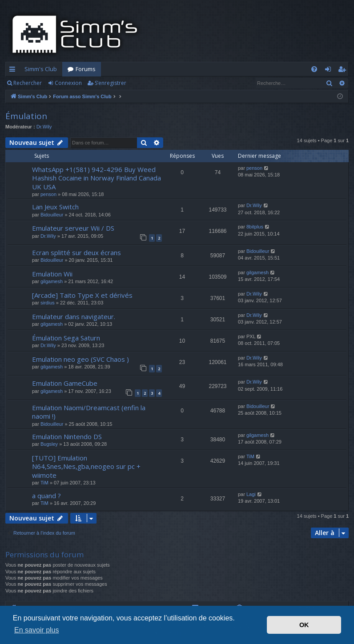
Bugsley (49, 444)
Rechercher (28, 83)
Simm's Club (41, 69)
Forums (86, 69)
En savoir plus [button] (37, 630)
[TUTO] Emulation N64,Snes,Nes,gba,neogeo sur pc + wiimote (86, 466)
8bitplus (255, 227)
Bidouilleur (52, 215)
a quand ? (46, 496)
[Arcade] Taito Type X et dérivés (82, 295)
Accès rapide (14, 71)
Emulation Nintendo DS (67, 436)
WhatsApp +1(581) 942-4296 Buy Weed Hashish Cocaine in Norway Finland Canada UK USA (97, 178)
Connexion (68, 83)
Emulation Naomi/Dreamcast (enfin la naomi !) (89, 412)
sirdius (48, 303)
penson (48, 194)
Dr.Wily (44, 127)
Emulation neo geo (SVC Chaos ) (80, 359)
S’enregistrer (111, 83)
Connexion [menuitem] (330, 71)
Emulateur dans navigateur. (74, 316)
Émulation (26, 116)
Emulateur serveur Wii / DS (73, 228)
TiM (44, 483)
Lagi (251, 494)
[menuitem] (314, 69)
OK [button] (304, 625)
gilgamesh (52, 281)
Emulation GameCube (65, 383)
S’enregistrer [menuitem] (344, 71)
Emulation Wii (52, 274)
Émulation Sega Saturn (66, 338)
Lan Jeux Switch (55, 207)
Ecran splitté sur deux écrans (76, 252)
